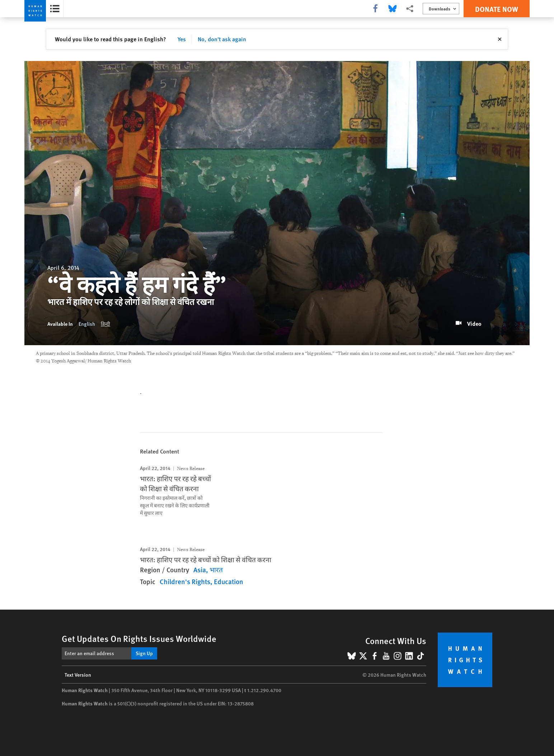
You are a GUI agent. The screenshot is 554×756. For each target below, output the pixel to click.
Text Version (78, 675)
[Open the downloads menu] (441, 9)
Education (229, 581)
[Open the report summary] (55, 9)
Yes (182, 39)
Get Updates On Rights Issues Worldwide (139, 638)
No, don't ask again (222, 39)
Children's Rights (185, 581)
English (87, 324)
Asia (200, 570)
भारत (216, 570)
